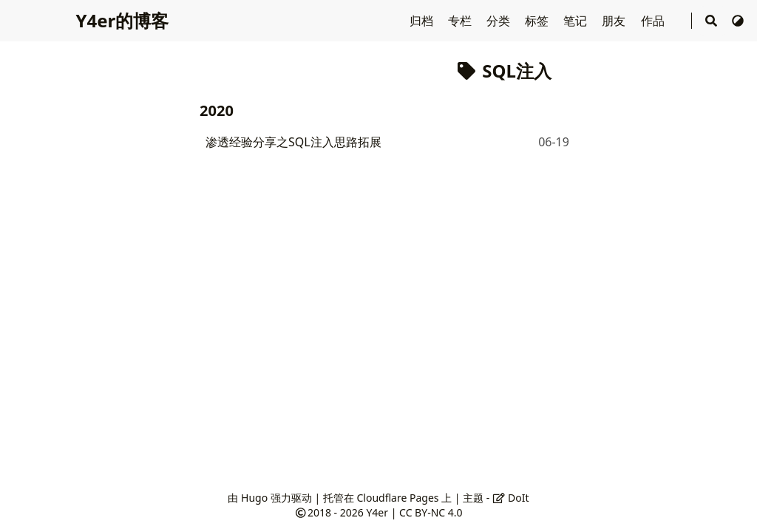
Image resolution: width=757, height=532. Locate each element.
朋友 (615, 21)
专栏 (461, 21)
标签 (538, 21)
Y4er (377, 512)
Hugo (254, 498)
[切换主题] (738, 21)
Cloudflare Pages (397, 498)
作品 (654, 21)
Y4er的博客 (122, 20)
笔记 (577, 21)
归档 (423, 21)
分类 (500, 21)
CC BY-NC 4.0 (431, 512)
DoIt (511, 498)
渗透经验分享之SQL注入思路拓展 (293, 142)
